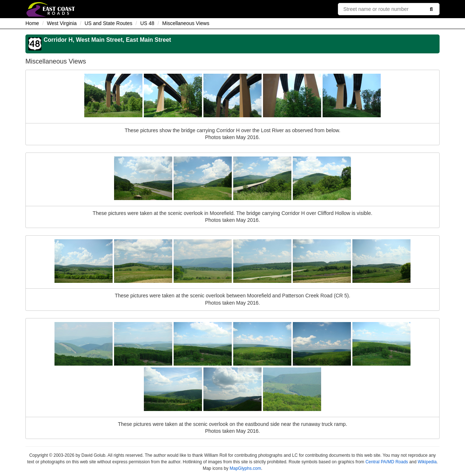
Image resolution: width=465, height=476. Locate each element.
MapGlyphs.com (245, 468)
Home (32, 23)
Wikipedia (427, 462)
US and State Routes (109, 23)
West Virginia (62, 23)
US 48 (147, 23)
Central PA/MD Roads (387, 462)
